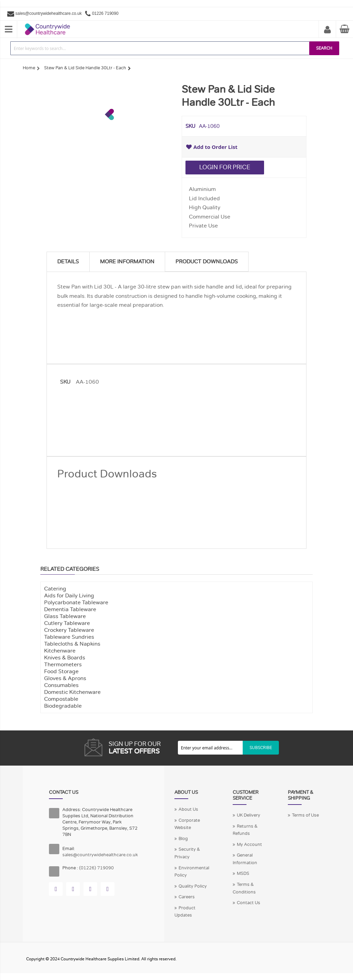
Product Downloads (207, 262)
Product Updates (185, 912)
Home (29, 68)
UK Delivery (249, 815)
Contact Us (249, 903)
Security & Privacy (187, 853)
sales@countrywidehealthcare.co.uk (49, 13)
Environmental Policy (192, 872)
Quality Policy (193, 886)
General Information (245, 859)
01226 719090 (105, 13)
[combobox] (160, 48)
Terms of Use (305, 815)
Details (68, 262)
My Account (327, 30)
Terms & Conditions (244, 888)
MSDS (243, 873)
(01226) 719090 (96, 868)
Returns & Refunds (245, 830)
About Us (188, 809)
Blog (183, 839)
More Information (127, 262)
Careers (187, 897)
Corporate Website (187, 824)
